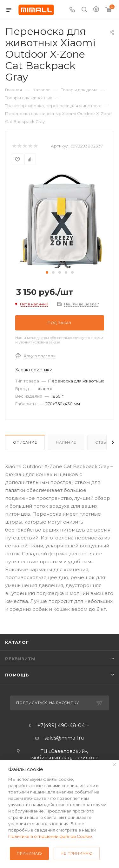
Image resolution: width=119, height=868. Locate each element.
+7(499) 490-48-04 (61, 726)
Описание (25, 442)
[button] (47, 272)
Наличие (66, 442)
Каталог (17, 642)
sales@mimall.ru (64, 738)
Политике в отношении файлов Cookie (50, 836)
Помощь (17, 675)
